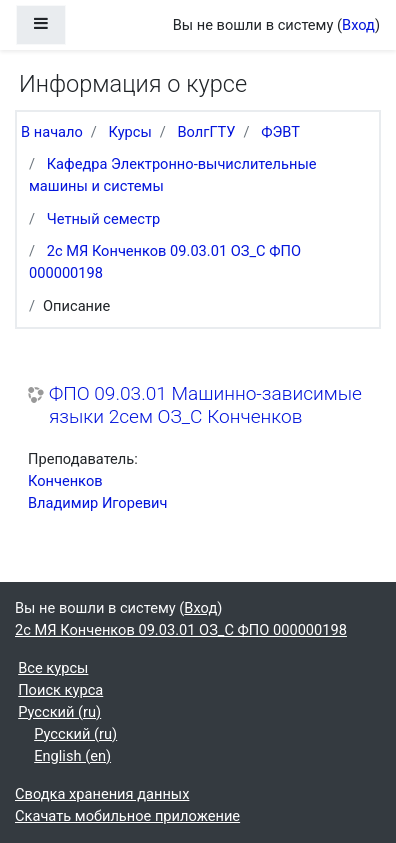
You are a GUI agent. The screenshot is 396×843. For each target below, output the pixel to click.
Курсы (130, 132)
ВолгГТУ (206, 132)
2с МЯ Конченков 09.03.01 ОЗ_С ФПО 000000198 (181, 630)
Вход (358, 25)
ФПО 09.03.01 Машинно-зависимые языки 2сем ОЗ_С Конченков (205, 405)
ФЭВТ (280, 132)
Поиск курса (60, 690)
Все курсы (53, 668)
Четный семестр (104, 219)
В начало (52, 132)
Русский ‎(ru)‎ (59, 712)
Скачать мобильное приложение (127, 816)
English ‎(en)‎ (72, 756)
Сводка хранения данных (102, 794)
